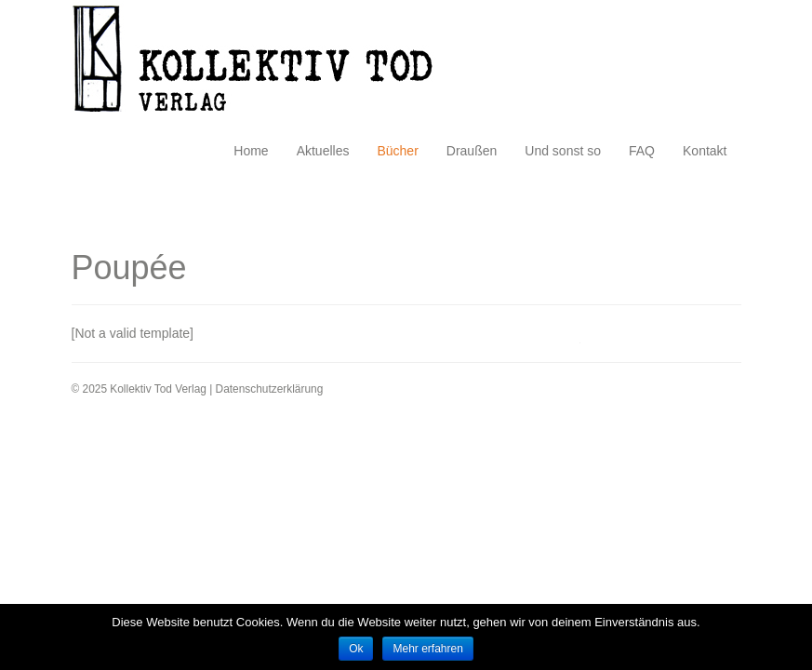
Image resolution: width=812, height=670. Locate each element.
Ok (356, 649)
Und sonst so (563, 151)
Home (251, 151)
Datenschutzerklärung (270, 389)
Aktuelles (323, 151)
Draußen (472, 151)
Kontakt (705, 151)
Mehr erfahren (427, 649)
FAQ (642, 151)
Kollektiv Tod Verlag (266, 64)
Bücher (397, 151)
